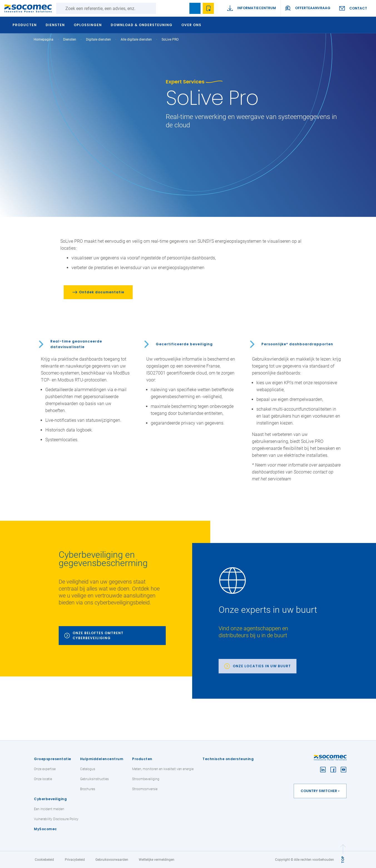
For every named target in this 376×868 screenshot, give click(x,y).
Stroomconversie (145, 789)
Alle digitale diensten (136, 39)
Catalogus (88, 769)
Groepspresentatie (53, 759)
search (182, 8)
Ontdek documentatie (102, 292)
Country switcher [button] (319, 791)
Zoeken (162, 8)
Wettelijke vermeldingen (157, 860)
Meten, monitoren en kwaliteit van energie (163, 769)
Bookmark (195, 8)
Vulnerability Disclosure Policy (56, 819)
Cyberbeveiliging (50, 799)
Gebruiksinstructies (94, 779)
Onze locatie (43, 779)
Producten (142, 759)
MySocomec (45, 829)
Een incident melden (49, 809)
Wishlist (208, 8)
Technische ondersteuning (228, 759)
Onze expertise (45, 769)
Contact (358, 8)
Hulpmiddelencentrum (102, 759)
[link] (284, 621)
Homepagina (44, 39)
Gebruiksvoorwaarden (112, 860)
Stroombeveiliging (146, 779)
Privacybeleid (75, 860)
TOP (343, 860)
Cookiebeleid (44, 860)
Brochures (88, 789)
